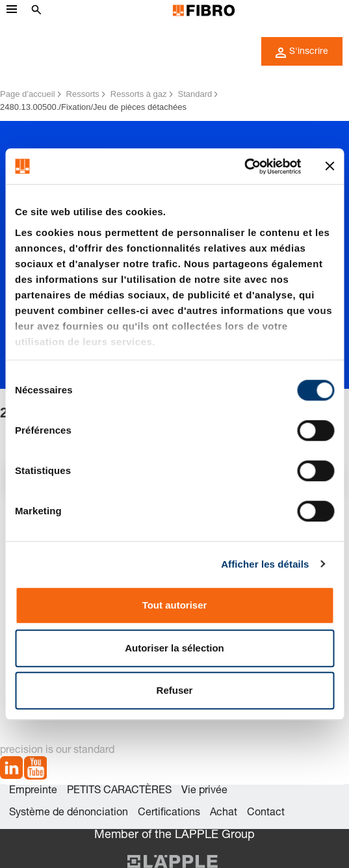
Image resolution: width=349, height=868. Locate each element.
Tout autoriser (175, 605)
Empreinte (33, 791)
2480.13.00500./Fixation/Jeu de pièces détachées (93, 107)
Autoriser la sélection (174, 648)
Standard (195, 94)
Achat (224, 813)
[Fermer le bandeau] (330, 166)
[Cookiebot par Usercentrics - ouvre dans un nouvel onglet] (244, 166)
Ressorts (83, 94)
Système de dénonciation (69, 813)
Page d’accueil (28, 94)
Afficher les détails (265, 564)
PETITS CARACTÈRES (119, 791)
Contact (266, 813)
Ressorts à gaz (139, 94)
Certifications (169, 813)
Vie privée (204, 791)
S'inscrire (302, 53)
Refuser (175, 690)
